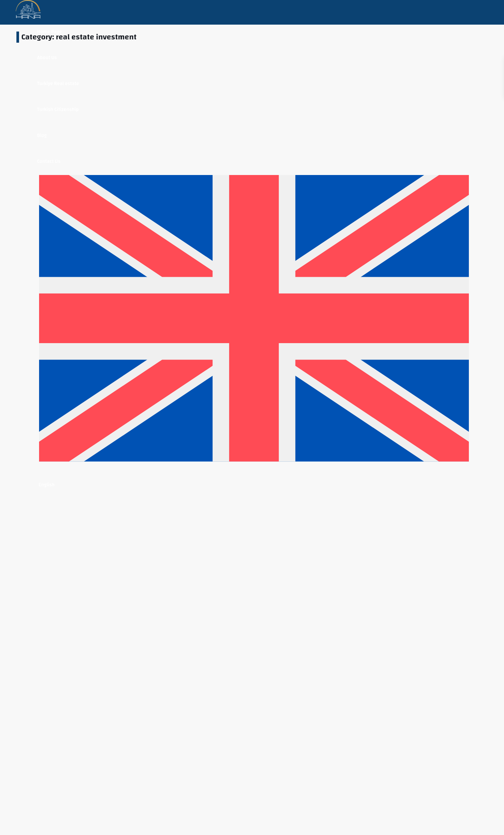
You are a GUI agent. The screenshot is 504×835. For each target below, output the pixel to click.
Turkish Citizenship (58, 110)
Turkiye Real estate (58, 84)
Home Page (49, 32)
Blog (42, 135)
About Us (47, 58)
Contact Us (49, 161)
